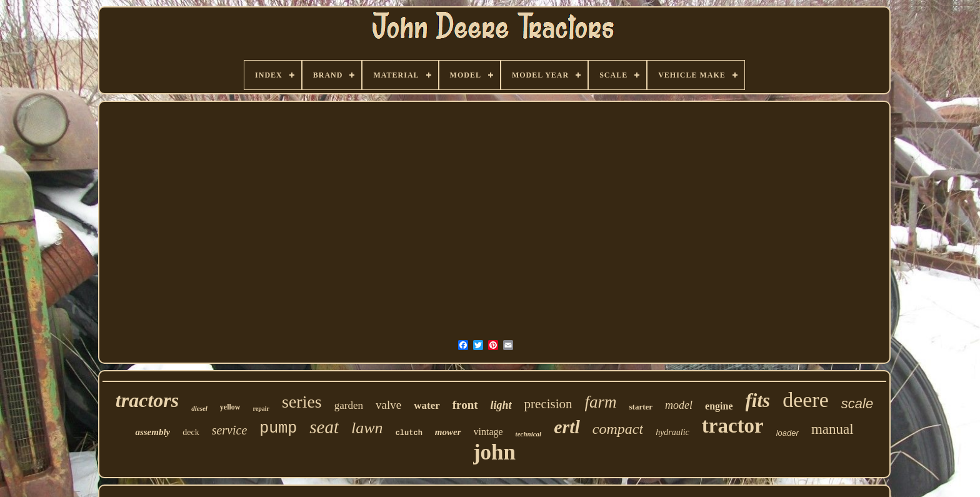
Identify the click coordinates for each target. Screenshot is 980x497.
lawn (367, 428)
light (501, 405)
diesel (199, 408)
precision (548, 404)
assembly (152, 432)
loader (787, 433)
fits (758, 400)
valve (388, 405)
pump (278, 429)
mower (448, 432)
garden (349, 405)
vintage (488, 432)
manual (832, 429)
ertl (567, 427)
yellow (230, 407)
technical (529, 434)
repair (261, 409)
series (302, 402)
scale (857, 404)
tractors (147, 400)
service (230, 430)
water (427, 405)
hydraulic (672, 432)
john (494, 452)
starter (641, 407)
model (679, 405)
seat (324, 427)
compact (618, 429)
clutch (409, 433)
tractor (733, 426)
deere (806, 400)
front (465, 405)
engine (719, 406)
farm (601, 402)
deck (191, 432)
